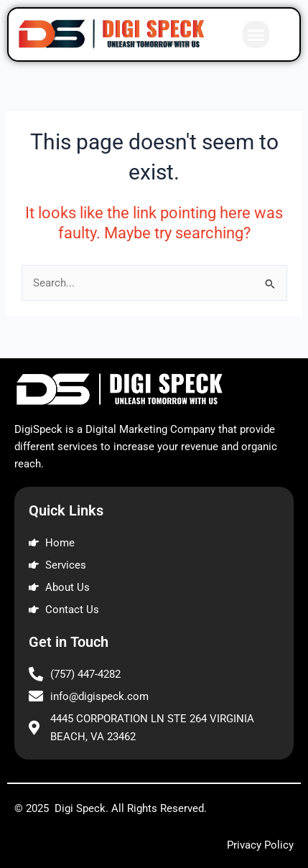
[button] (256, 34)
